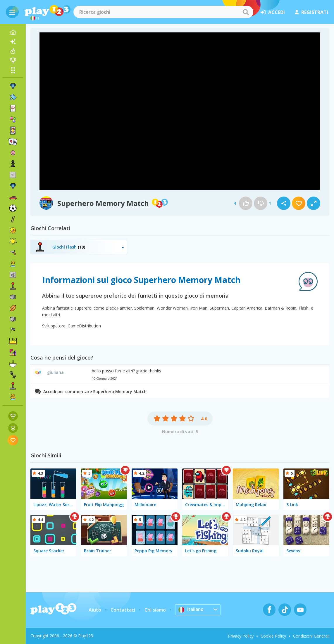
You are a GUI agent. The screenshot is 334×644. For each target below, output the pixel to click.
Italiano (191, 610)
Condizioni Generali (311, 636)
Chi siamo (155, 610)
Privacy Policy (241, 636)
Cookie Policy (273, 636)
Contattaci (123, 610)
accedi (273, 12)
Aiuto (95, 610)
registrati (311, 12)
